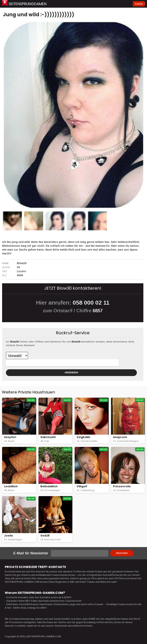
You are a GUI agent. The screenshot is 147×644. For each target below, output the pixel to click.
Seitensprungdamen (29, 4)
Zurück (139, 4)
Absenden (122, 553)
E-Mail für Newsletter (31, 553)
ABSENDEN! (71, 373)
